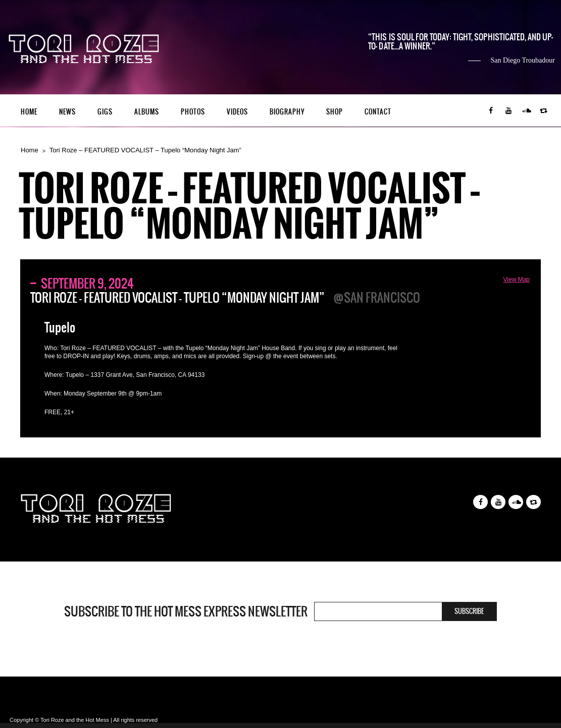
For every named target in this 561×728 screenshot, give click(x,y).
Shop (335, 112)
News (67, 112)
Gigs (105, 112)
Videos (237, 112)
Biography (287, 112)
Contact (378, 112)
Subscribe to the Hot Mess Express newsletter (186, 611)
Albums (147, 112)
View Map (517, 279)
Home (29, 112)
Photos (193, 112)
